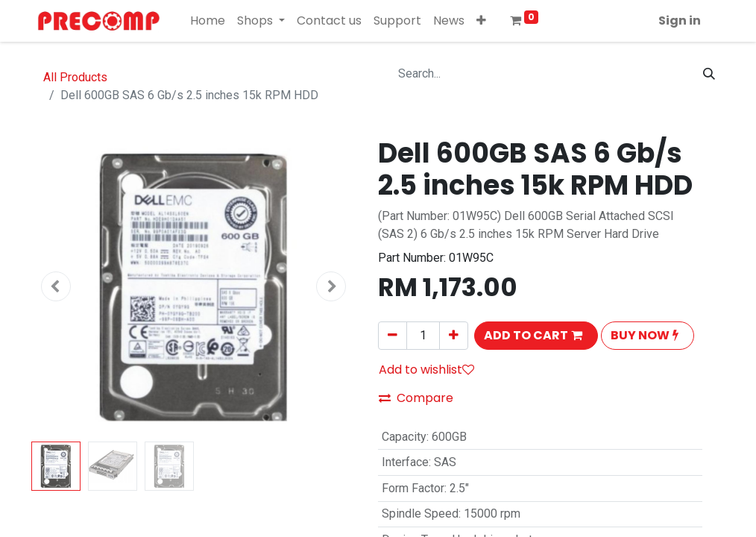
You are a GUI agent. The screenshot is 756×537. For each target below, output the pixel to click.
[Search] (709, 74)
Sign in (680, 21)
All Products (75, 77)
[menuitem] (208, 21)
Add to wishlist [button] (426, 370)
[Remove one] (393, 336)
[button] (481, 21)
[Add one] (454, 336)
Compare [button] (416, 398)
